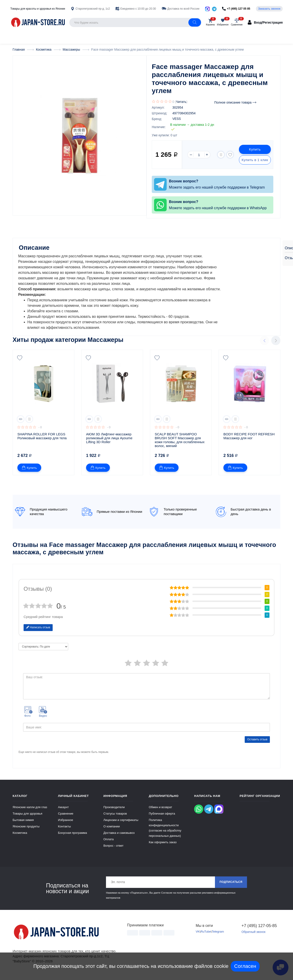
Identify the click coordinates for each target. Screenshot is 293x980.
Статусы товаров (115, 818)
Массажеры (105, 344)
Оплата (109, 844)
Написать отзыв (38, 632)
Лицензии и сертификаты (121, 824)
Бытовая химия (23, 824)
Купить (255, 150)
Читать (181, 102)
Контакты (64, 831)
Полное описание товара (235, 103)
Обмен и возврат (160, 811)
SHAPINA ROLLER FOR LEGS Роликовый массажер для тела (42, 440)
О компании (112, 831)
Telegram (218, 936)
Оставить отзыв (257, 744)
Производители (114, 811)
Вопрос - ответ (114, 850)
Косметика (20, 837)
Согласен (245, 966)
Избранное (65, 824)
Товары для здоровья (27, 818)
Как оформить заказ (163, 847)
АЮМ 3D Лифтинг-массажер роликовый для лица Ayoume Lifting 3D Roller (110, 442)
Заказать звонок (269, 9)
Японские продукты (26, 831)
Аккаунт (63, 811)
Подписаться (231, 887)
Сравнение (66, 818)
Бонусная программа (72, 837)
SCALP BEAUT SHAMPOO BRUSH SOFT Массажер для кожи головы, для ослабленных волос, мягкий (180, 444)
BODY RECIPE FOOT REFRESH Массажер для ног (250, 440)
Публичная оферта (162, 818)
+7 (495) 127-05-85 (259, 930)
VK (198, 936)
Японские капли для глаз (30, 811)
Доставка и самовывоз (119, 837)
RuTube (206, 936)
